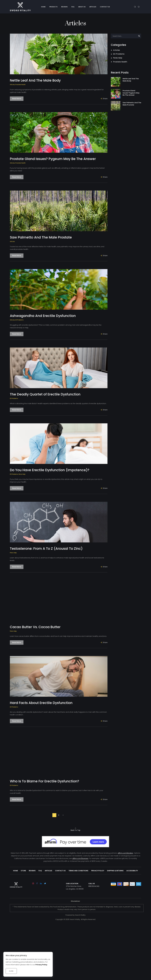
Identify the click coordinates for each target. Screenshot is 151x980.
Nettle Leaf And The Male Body (35, 80)
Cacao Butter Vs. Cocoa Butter (35, 627)
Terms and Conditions (78, 871)
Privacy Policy (98, 871)
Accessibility (132, 871)
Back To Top (75, 830)
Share (105, 99)
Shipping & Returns (115, 871)
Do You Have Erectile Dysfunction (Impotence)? (50, 470)
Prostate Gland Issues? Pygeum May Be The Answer (53, 159)
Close (11, 971)
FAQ (40, 871)
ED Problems (19, 320)
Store (23, 871)
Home (15, 871)
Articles (12, 85)
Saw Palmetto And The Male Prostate (41, 237)
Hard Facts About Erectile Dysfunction (41, 703)
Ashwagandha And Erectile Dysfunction (43, 316)
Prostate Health (20, 85)
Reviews (32, 871)
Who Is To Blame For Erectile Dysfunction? (44, 781)
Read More (17, 99)
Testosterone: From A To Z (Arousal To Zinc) (46, 549)
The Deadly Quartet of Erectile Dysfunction (45, 394)
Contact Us (60, 871)
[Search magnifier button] (139, 36)
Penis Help (22, 474)
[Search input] (125, 36)
